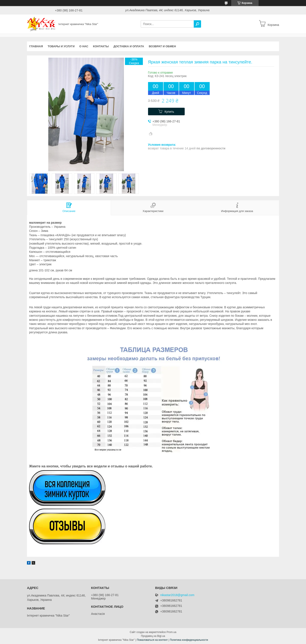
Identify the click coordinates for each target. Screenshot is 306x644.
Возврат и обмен (162, 46)
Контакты (101, 46)
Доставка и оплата (129, 46)
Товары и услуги (61, 46)
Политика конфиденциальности (189, 640)
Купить (169, 112)
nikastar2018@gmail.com (177, 595)
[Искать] (197, 24)
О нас (84, 46)
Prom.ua (171, 632)
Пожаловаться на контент (152, 640)
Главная (36, 46)
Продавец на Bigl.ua (153, 636)
